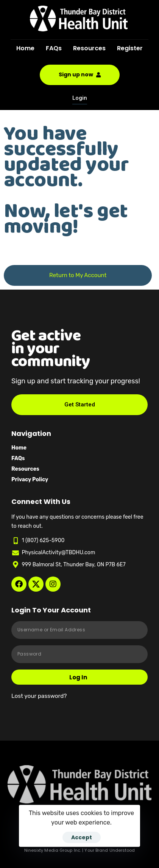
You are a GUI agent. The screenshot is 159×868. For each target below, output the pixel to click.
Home (25, 48)
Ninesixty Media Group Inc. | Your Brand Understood (80, 850)
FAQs (54, 48)
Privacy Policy (30, 480)
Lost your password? (39, 696)
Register (130, 48)
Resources (89, 48)
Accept (82, 837)
